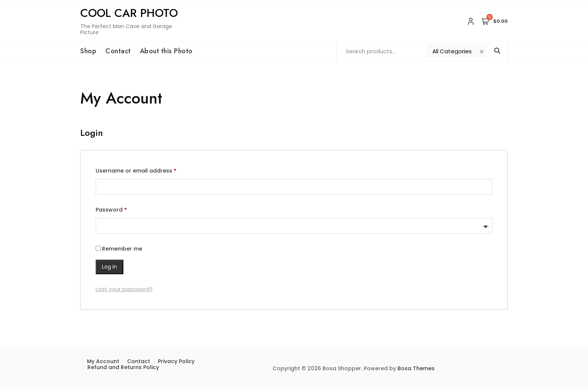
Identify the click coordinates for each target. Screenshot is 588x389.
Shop (88, 51)
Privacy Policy (176, 361)
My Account (103, 361)
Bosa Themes (416, 368)
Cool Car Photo (129, 13)
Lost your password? (124, 289)
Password (123, 209)
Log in (109, 267)
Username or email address (148, 170)
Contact (118, 51)
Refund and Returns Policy (123, 367)
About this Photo (166, 51)
